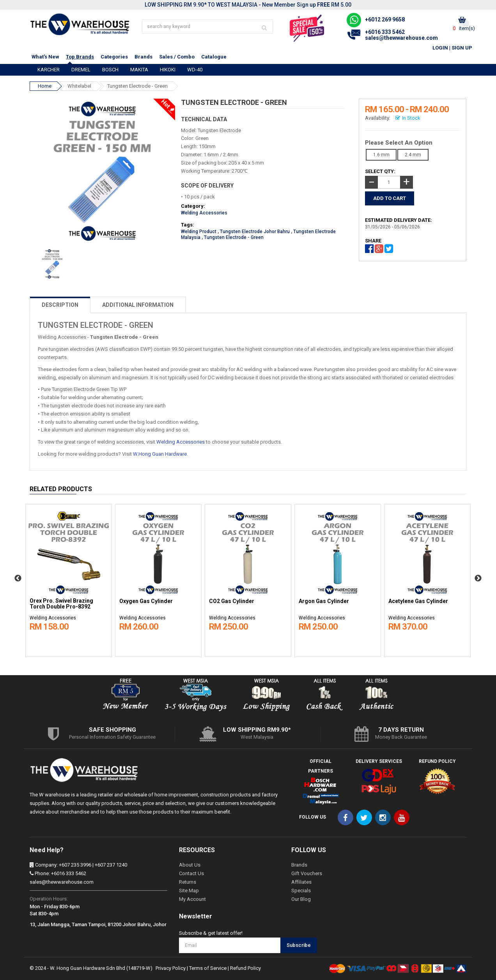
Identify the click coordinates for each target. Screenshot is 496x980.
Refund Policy (245, 968)
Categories (114, 57)
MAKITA (139, 70)
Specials (301, 891)
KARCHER (49, 70)
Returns (188, 882)
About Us (190, 865)
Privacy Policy (171, 968)
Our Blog (301, 899)
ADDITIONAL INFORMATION (138, 305)
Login (440, 48)
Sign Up (462, 48)
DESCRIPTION (60, 305)
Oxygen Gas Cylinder (146, 601)
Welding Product (199, 232)
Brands (143, 57)
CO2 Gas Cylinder (232, 601)
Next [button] (478, 578)
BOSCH (110, 70)
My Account (192, 899)
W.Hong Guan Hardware (160, 454)
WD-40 (195, 70)
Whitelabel (79, 86)
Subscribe (299, 945)
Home (45, 86)
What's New (45, 57)
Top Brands (80, 57)
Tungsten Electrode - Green (137, 86)
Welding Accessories (204, 213)
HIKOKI (168, 70)
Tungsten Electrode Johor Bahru (255, 232)
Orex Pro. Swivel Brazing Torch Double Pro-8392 (61, 604)
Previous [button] (18, 578)
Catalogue (214, 57)
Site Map (189, 891)
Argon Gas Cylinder (324, 601)
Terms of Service (208, 968)
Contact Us (191, 873)
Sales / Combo (177, 57)
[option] (69, 578)
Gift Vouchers (307, 873)
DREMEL (81, 70)
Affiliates (301, 882)
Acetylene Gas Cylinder (418, 601)
